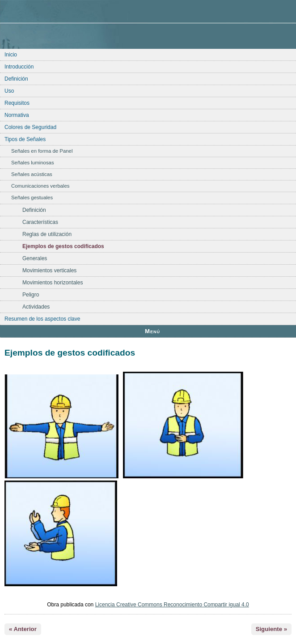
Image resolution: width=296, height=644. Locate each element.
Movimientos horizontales (53, 283)
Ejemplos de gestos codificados (63, 246)
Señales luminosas (33, 163)
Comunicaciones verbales (40, 186)
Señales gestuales (32, 197)
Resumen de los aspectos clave (42, 319)
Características (40, 222)
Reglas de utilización (47, 234)
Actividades (36, 307)
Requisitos (17, 103)
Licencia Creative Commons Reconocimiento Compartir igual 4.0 (172, 605)
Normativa (17, 115)
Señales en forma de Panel (42, 151)
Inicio (11, 55)
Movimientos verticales (49, 270)
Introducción (19, 67)
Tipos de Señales (25, 139)
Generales (35, 258)
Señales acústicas (32, 174)
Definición (16, 79)
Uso (9, 91)
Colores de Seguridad (30, 127)
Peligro (31, 295)
